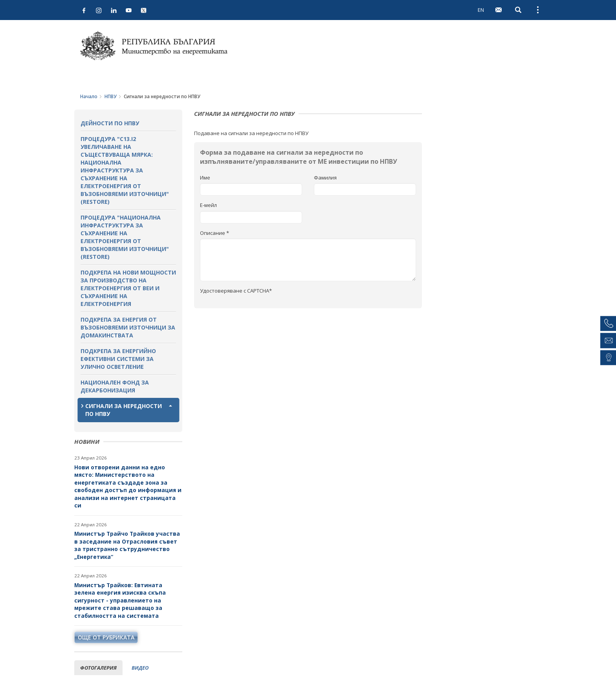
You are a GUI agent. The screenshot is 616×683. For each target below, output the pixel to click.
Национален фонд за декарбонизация (115, 386)
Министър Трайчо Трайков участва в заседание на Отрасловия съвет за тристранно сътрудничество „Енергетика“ (127, 545)
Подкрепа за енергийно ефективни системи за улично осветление (118, 359)
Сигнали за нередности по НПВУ (124, 410)
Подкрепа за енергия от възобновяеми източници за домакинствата (128, 327)
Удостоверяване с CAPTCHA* (236, 291)
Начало (89, 96)
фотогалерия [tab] (98, 668)
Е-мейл (208, 205)
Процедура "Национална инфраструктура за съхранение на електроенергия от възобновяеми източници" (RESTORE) (125, 237)
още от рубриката (106, 637)
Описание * (214, 233)
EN (481, 10)
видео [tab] (140, 668)
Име (205, 178)
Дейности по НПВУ (110, 123)
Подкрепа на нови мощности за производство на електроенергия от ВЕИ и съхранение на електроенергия (128, 288)
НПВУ (111, 96)
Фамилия (325, 178)
